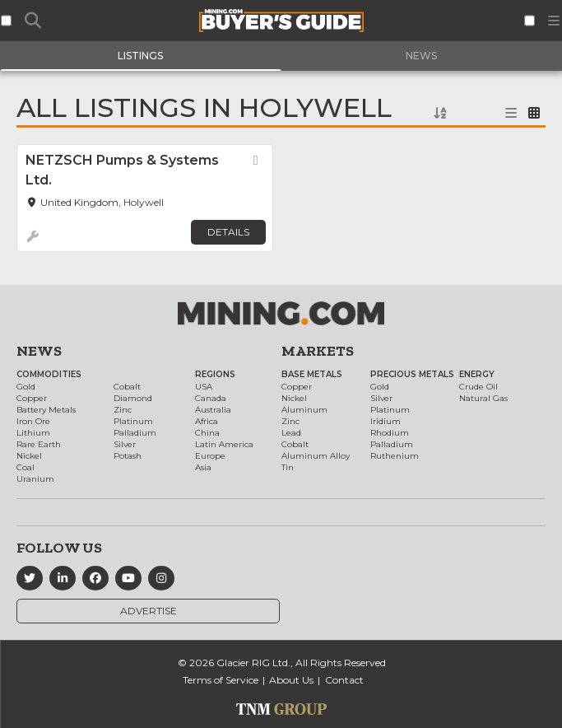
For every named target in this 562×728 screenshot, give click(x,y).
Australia (213, 410)
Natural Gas (483, 398)
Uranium (35, 479)
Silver (125, 444)
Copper (32, 398)
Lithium (33, 433)
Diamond (133, 398)
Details (228, 232)
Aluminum (304, 410)
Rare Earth (39, 444)
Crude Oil (478, 387)
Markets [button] (318, 351)
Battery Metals (46, 410)
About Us (291, 680)
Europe (210, 456)
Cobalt (127, 387)
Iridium (386, 421)
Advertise (149, 611)
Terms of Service (221, 680)
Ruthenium (395, 456)
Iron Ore (33, 421)
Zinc (123, 410)
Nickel (29, 456)
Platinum (133, 421)
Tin (288, 467)
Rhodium (390, 433)
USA (204, 387)
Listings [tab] (140, 56)
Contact (344, 680)
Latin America (224, 444)
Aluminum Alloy (316, 456)
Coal (26, 467)
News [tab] (421, 56)
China (207, 433)
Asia (203, 467)
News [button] (39, 351)
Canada (211, 398)
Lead (291, 433)
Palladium (135, 433)
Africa (207, 421)
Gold (26, 387)
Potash (128, 456)
